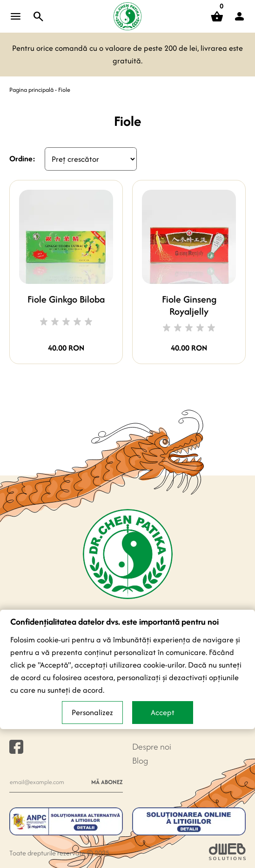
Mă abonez (107, 782)
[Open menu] (16, 16)
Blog (140, 761)
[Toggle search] (39, 16)
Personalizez (92, 712)
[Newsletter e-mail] (48, 782)
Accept (163, 712)
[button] (239, 16)
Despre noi (152, 747)
